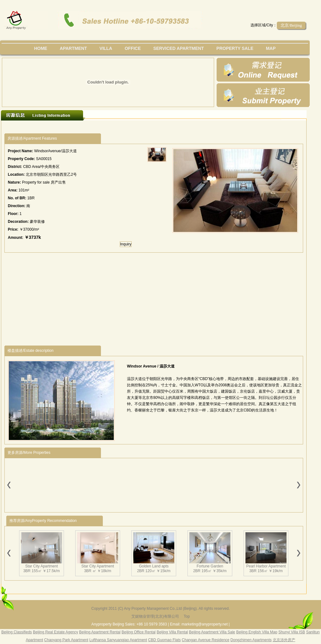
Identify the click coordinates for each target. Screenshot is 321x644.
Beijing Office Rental (139, 632)
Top (187, 616)
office (133, 48)
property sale (235, 48)
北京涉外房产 (284, 640)
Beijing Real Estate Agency (55, 632)
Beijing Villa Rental (172, 632)
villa (106, 48)
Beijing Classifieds (16, 632)
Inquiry (126, 244)
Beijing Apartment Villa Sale (212, 632)
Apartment (74, 48)
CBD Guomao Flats (164, 640)
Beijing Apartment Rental (100, 632)
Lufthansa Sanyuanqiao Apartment (118, 640)
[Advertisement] (119, 127)
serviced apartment (179, 48)
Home (41, 48)
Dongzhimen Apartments (251, 640)
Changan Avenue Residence (206, 640)
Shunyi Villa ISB (292, 632)
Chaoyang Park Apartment (66, 640)
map (271, 48)
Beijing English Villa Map (257, 632)
